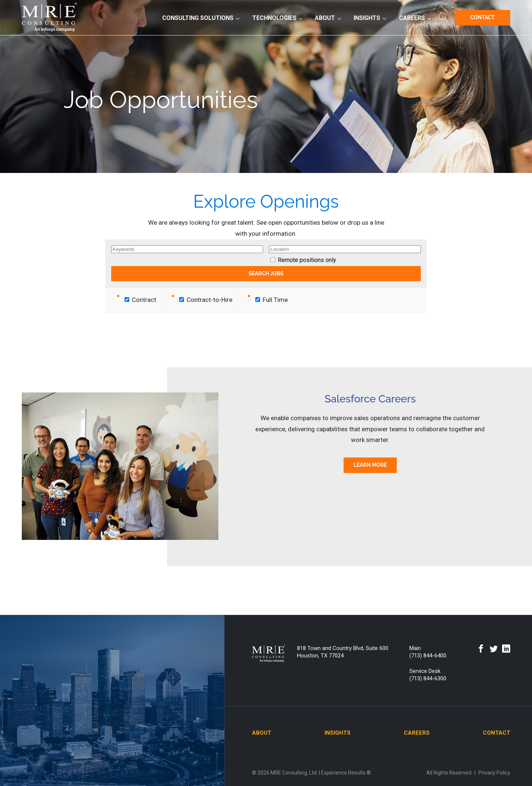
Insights (367, 18)
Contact (482, 17)
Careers (412, 18)
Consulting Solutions (198, 18)
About (325, 18)
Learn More (370, 465)
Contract (140, 300)
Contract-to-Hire (206, 300)
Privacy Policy (494, 773)
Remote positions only (307, 260)
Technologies (274, 18)
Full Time (272, 300)
